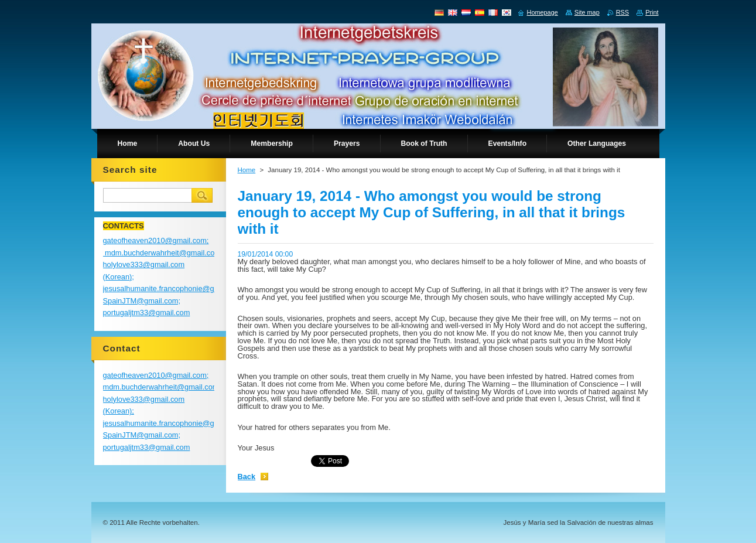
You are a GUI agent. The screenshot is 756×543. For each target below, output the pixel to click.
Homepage (543, 12)
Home (247, 170)
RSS (622, 12)
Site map (587, 12)
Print (652, 12)
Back (247, 477)
